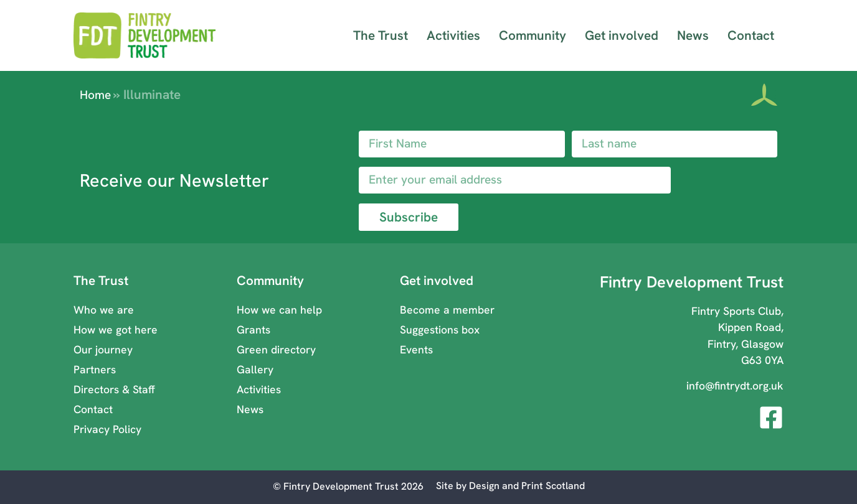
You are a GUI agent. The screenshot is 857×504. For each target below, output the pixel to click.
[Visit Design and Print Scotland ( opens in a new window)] (510, 486)
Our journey (103, 349)
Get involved (622, 35)
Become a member (447, 310)
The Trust (381, 35)
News (693, 35)
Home (95, 95)
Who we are (104, 310)
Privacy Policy (107, 429)
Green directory (276, 349)
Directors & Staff (114, 389)
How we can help (279, 310)
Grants (253, 329)
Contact (751, 35)
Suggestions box (440, 329)
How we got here (116, 329)
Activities (453, 35)
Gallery (255, 369)
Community (533, 35)
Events (416, 349)
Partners (95, 369)
